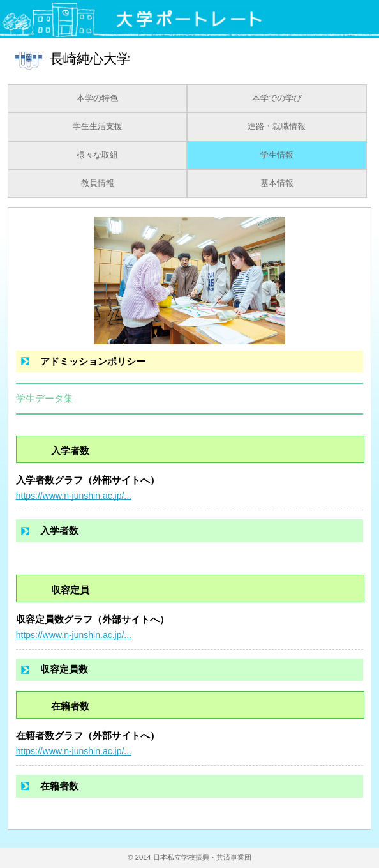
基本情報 (277, 183)
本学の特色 (97, 98)
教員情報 (98, 183)
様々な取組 (97, 155)
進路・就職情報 (277, 126)
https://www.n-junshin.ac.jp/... (74, 496)
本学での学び (277, 98)
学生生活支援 (98, 126)
